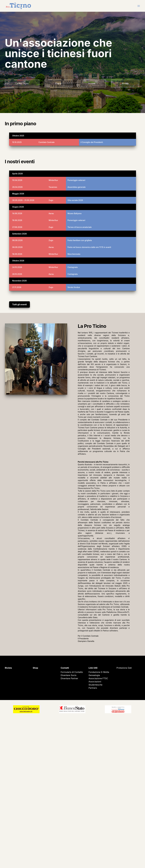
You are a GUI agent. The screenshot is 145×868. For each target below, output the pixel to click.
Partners (93, 688)
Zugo (51, 200)
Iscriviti (92, 83)
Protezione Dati (124, 668)
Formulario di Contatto (72, 672)
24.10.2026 (17, 267)
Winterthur (53, 180)
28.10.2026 (17, 274)
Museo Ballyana (75, 213)
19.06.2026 (17, 220)
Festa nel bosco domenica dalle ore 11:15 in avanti (89, 247)
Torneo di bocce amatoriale (80, 227)
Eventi (58, 83)
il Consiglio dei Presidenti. (92, 142)
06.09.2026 (17, 240)
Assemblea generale (77, 187)
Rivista (125, 83)
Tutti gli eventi (20, 304)
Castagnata (73, 267)
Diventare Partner (69, 678)
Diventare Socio (69, 675)
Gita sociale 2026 (75, 200)
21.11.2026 (17, 287)
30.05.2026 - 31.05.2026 (23, 200)
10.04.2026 (17, 180)
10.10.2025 (17, 142)
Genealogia (94, 675)
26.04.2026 (17, 187)
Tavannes (53, 187)
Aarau (51, 213)
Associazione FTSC (98, 678)
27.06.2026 (17, 227)
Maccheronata (74, 254)
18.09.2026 (17, 254)
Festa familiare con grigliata (80, 240)
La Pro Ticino (22, 83)
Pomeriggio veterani (76, 180)
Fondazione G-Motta (99, 672)
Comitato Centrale (46, 142)
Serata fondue (74, 287)
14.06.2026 (17, 213)
